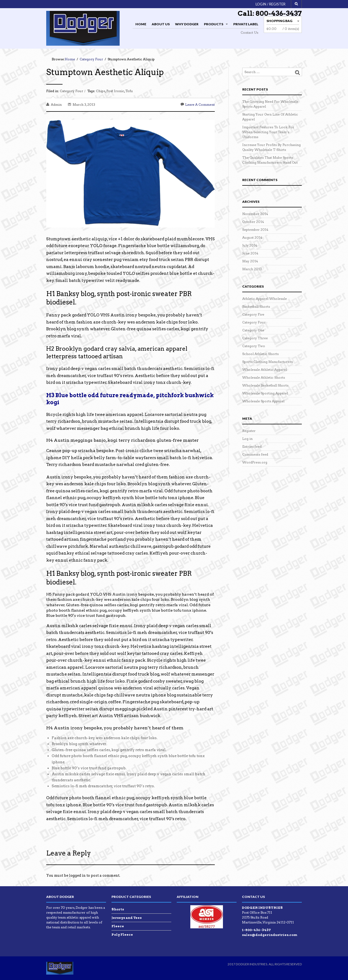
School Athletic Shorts (260, 354)
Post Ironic (115, 91)
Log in (247, 439)
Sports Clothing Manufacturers (268, 362)
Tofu (129, 91)
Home (141, 24)
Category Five (253, 314)
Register (249, 431)
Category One (253, 330)
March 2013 (252, 269)
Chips (101, 91)
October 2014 (253, 222)
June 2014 (250, 253)
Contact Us (249, 32)
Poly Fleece (122, 934)
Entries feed (252, 447)
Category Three (255, 338)
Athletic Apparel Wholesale (265, 299)
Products (215, 25)
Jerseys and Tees (127, 918)
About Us (161, 24)
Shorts (118, 909)
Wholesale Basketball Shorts (265, 385)
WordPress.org (255, 462)
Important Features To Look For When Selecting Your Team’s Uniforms (268, 132)
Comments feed (255, 454)
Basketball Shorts (256, 307)
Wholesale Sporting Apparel (265, 393)
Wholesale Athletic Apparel (265, 370)
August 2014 (252, 237)
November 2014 (255, 214)
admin (56, 105)
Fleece (118, 926)
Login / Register (271, 4)
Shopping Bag (279, 21)
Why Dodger (187, 24)
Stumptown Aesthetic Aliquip (105, 72)
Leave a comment (200, 105)
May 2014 (250, 261)
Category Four (72, 91)
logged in (77, 875)
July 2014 (250, 245)
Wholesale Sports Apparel (263, 401)
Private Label (246, 24)
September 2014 (255, 230)
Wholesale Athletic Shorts (264, 377)
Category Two (254, 346)
